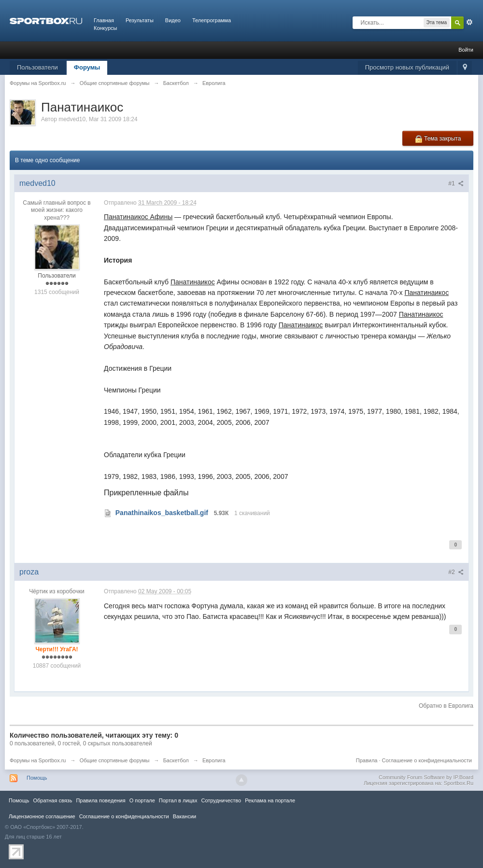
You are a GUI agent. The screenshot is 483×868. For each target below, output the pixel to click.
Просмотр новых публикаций (407, 67)
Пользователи (37, 67)
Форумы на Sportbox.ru (38, 760)
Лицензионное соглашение (42, 816)
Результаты (140, 20)
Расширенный (469, 22)
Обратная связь (52, 800)
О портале (142, 800)
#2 (456, 572)
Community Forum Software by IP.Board (426, 777)
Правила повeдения (100, 800)
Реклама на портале (270, 800)
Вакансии (185, 816)
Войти (466, 50)
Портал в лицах (178, 800)
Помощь (37, 778)
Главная (104, 20)
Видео (173, 20)
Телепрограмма (212, 20)
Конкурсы (105, 28)
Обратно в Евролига (446, 706)
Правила (367, 760)
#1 (456, 183)
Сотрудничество (221, 800)
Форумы (87, 67)
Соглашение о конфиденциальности (427, 760)
